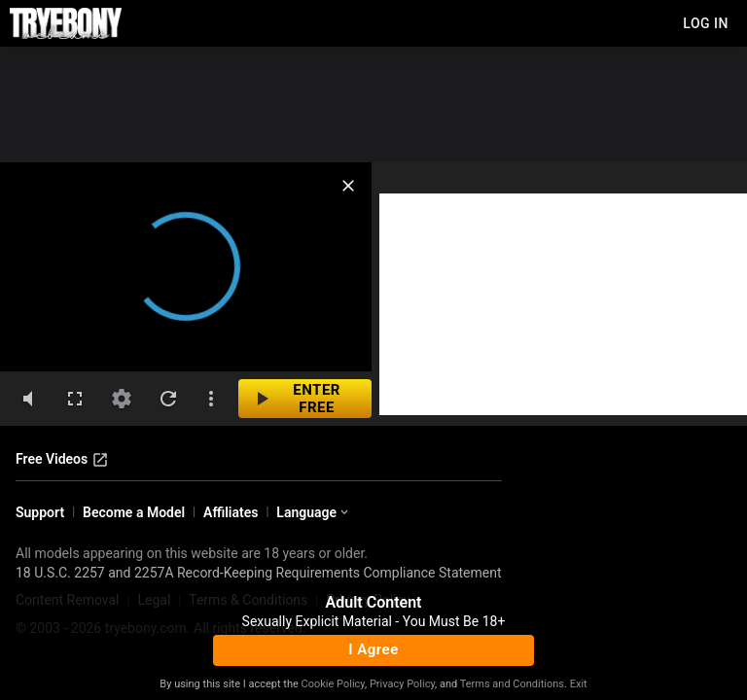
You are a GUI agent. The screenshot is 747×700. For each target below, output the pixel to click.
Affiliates (231, 512)
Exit (579, 684)
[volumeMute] (28, 399)
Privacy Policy (402, 684)
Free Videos (62, 460)
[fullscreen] (75, 399)
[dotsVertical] (211, 399)
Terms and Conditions (512, 684)
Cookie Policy (333, 684)
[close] (348, 186)
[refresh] (168, 399)
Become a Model (134, 512)
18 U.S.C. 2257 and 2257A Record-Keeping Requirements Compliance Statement (259, 573)
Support (40, 512)
